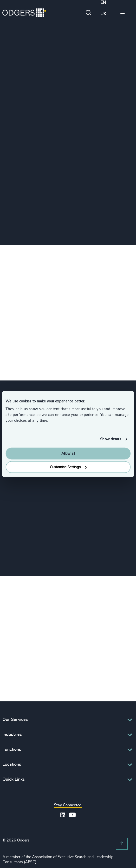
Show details (111, 439)
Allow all (68, 453)
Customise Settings (68, 467)
